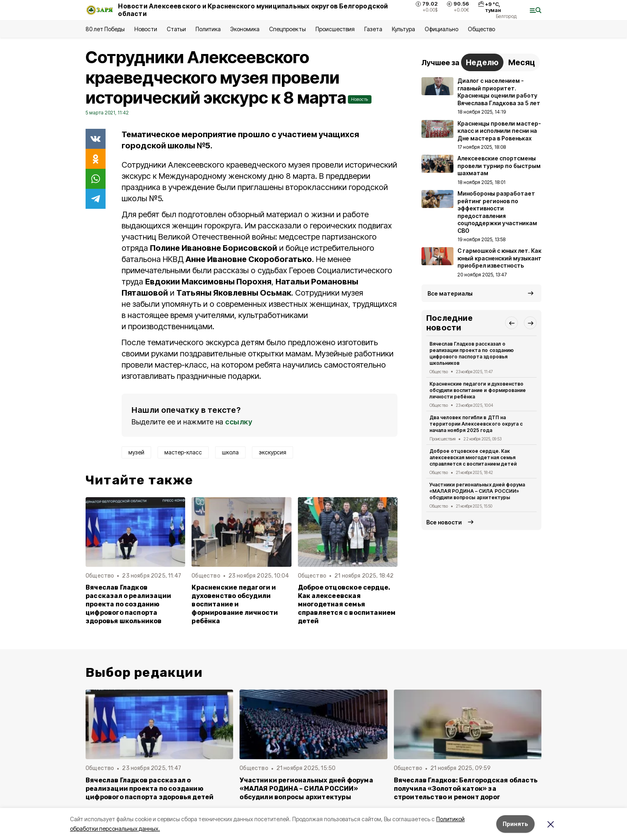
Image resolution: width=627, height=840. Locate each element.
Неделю (482, 62)
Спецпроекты (287, 29)
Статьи (176, 29)
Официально (441, 29)
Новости (146, 29)
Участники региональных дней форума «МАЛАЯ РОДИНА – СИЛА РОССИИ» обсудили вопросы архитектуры (477, 491)
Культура (403, 29)
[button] (511, 323)
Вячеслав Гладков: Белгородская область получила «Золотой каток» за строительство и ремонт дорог (466, 789)
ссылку (239, 422)
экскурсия (273, 452)
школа (230, 452)
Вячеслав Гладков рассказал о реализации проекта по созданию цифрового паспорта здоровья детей (150, 789)
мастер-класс (183, 452)
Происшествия (335, 29)
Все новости (444, 522)
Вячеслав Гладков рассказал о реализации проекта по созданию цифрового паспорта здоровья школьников (128, 604)
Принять (515, 824)
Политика (208, 29)
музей (136, 452)
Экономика (245, 29)
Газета (373, 29)
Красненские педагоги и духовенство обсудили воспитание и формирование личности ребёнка (235, 604)
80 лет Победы (105, 29)
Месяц (522, 62)
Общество (481, 29)
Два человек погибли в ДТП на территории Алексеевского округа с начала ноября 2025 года (476, 424)
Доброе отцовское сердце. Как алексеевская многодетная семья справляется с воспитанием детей (347, 604)
